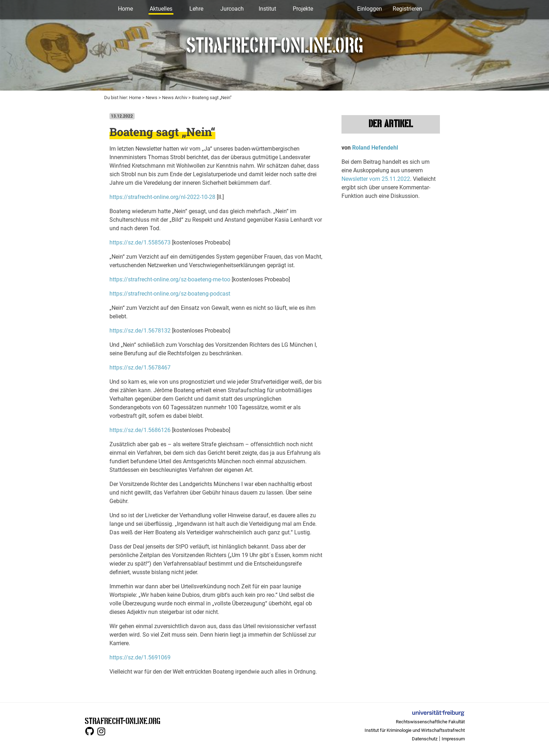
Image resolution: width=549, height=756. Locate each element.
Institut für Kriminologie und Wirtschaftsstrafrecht (415, 730)
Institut (267, 9)
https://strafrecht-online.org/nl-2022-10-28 (162, 197)
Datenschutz (425, 739)
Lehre (196, 9)
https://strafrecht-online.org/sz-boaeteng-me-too (170, 279)
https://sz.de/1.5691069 (140, 657)
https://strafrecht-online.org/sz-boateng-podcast (170, 294)
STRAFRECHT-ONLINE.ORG (122, 720)
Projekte (303, 9)
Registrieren (407, 9)
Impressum (453, 739)
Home (125, 9)
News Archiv (175, 98)
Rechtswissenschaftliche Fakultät (430, 722)
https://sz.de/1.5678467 (140, 368)
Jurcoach (232, 9)
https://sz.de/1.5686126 (140, 430)
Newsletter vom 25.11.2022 (376, 179)
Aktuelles (161, 9)
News (152, 98)
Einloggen (370, 9)
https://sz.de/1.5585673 (140, 242)
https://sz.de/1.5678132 (140, 331)
